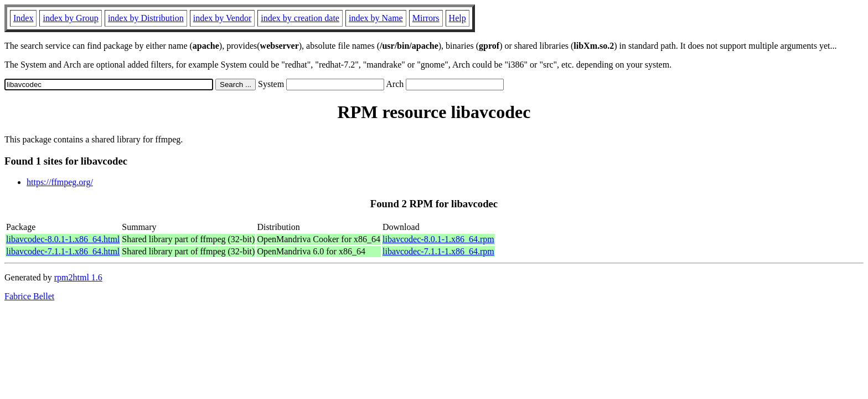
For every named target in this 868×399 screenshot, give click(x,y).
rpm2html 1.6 (78, 277)
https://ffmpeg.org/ (60, 182)
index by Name (376, 18)
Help (458, 18)
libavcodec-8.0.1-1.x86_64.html (63, 239)
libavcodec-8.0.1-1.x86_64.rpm (438, 239)
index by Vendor (222, 18)
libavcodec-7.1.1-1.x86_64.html (63, 251)
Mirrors (426, 18)
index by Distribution (146, 18)
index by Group (70, 18)
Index (23, 18)
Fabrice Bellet (29, 296)
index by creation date (300, 18)
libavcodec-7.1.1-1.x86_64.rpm (438, 251)
